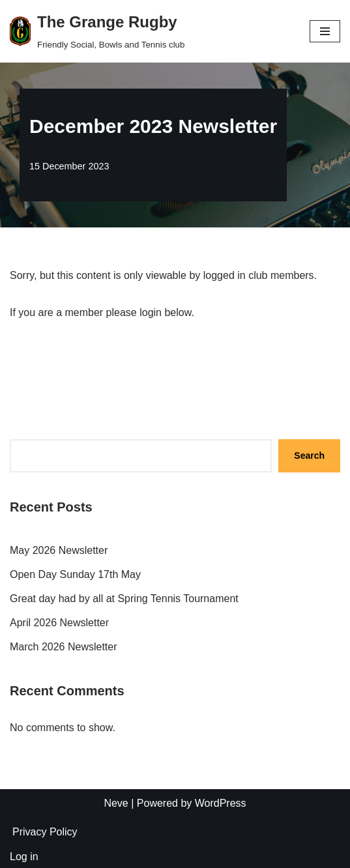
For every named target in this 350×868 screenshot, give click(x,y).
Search (309, 456)
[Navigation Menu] (325, 31)
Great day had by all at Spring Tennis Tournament (124, 599)
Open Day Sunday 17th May (75, 574)
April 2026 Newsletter (59, 623)
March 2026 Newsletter (64, 647)
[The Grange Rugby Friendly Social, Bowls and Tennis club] (97, 31)
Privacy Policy (45, 832)
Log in (24, 857)
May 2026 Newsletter (59, 550)
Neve (116, 803)
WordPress (221, 803)
